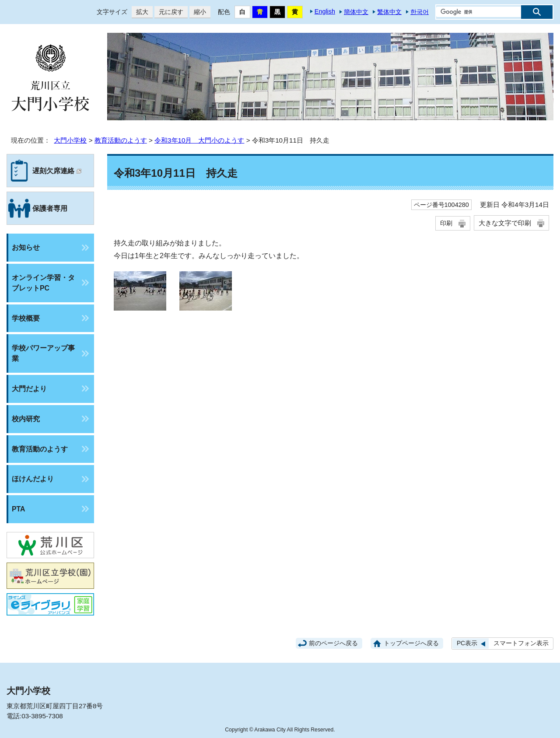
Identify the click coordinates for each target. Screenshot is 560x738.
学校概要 (26, 318)
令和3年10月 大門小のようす (199, 140)
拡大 (140, 12)
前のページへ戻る (333, 643)
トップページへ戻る (411, 643)
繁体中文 (389, 12)
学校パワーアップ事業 (43, 353)
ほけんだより (33, 479)
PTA (18, 509)
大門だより (29, 389)
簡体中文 (356, 12)
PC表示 (467, 643)
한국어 (420, 12)
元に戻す (169, 12)
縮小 (198, 12)
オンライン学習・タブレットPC (43, 283)
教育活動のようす (121, 140)
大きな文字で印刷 (505, 223)
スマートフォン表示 (521, 643)
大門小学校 (70, 140)
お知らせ (26, 247)
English (325, 11)
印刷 (446, 223)
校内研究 (26, 419)
